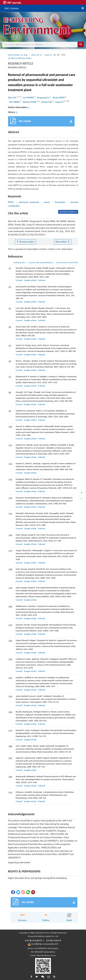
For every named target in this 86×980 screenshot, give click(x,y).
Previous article (25, 242)
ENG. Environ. (12, 8)
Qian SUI (12, 98)
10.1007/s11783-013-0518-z (20, 58)
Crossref (19, 280)
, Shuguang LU (43, 98)
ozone (47, 202)
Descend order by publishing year (41, 263)
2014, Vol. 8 (36, 55)
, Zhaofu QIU (46, 102)
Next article (63, 242)
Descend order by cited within (67, 263)
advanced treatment (29, 202)
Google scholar (30, 280)
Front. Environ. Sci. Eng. (18, 55)
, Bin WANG (14, 102)
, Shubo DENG (58, 98)
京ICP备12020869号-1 (34, 941)
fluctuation (60, 202)
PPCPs (11, 202)
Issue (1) (48, 55)
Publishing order (19, 263)
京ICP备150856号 (54, 941)
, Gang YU (59, 102)
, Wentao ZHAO (29, 102)
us (56, 249)
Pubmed (42, 280)
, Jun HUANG (28, 98)
